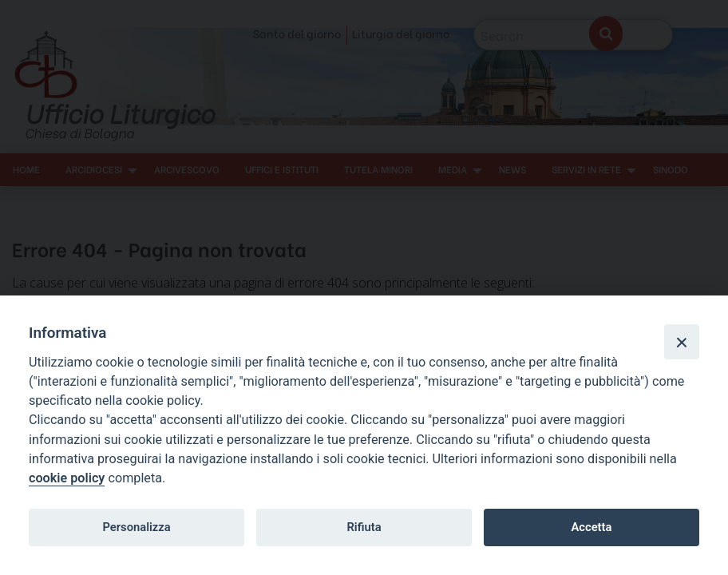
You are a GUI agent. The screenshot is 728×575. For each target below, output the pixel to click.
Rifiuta (364, 527)
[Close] (682, 342)
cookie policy (67, 478)
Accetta (591, 527)
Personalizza (136, 527)
